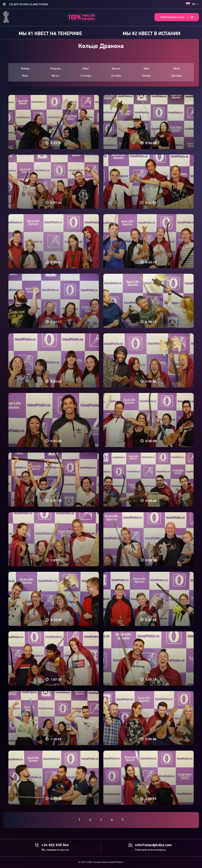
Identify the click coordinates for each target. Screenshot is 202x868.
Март (86, 69)
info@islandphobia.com (153, 845)
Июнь (177, 69)
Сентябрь (86, 76)
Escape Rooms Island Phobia (29, 5)
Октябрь (116, 76)
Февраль (56, 69)
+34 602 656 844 (55, 845)
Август (56, 76)
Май (146, 69)
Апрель (116, 69)
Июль (25, 76)
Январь (25, 69)
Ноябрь (146, 76)
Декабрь (177, 76)
